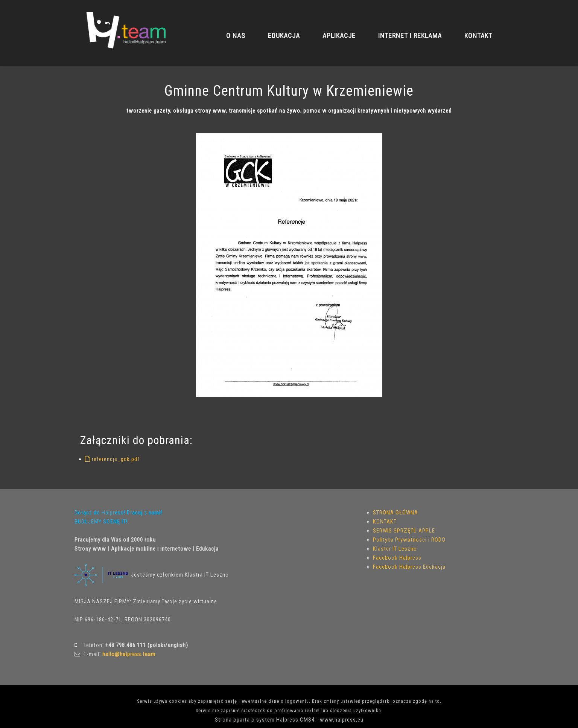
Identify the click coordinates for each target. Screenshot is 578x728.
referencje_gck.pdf (112, 459)
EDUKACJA (284, 36)
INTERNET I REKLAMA (410, 36)
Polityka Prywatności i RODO (409, 540)
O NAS (236, 36)
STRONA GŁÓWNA (395, 513)
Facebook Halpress (397, 558)
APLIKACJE (339, 36)
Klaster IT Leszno (395, 549)
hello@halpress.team (129, 654)
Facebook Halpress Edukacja (409, 567)
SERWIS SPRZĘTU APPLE (404, 531)
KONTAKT (478, 36)
